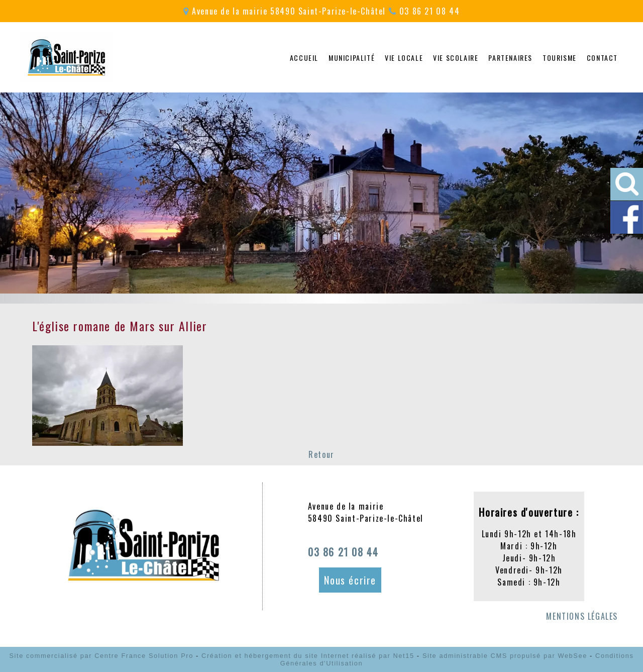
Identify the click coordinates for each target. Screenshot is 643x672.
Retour (321, 454)
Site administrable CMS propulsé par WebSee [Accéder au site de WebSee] (505, 656)
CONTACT (602, 58)
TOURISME (560, 58)
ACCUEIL (304, 58)
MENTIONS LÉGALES (582, 616)
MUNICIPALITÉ (352, 58)
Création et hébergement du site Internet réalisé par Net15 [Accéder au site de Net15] (308, 656)
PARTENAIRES (510, 58)
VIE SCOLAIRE (456, 58)
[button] (627, 184)
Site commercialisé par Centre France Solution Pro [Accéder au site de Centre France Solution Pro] (101, 656)
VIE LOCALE (404, 58)
